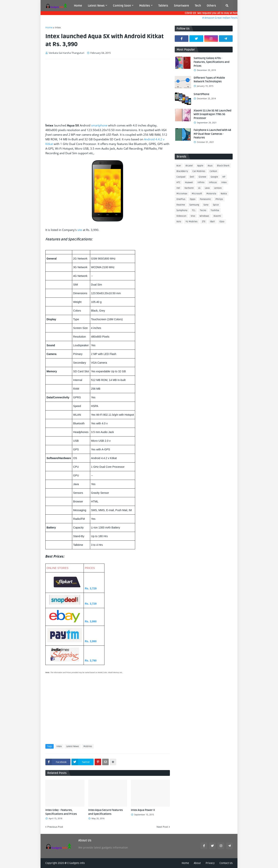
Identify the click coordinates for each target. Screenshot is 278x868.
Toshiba (215, 210)
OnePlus (181, 199)
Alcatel (189, 166)
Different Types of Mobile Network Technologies (209, 80)
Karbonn (189, 188)
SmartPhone (201, 94)
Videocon (181, 216)
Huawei (189, 182)
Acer (179, 166)
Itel (178, 188)
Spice (216, 205)
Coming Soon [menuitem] (122, 6)
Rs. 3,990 (91, 621)
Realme (181, 205)
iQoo (222, 222)
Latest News (73, 746)
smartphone (99, 125)
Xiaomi (217, 216)
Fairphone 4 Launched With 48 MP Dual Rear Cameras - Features (212, 134)
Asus (210, 166)
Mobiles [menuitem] (145, 6)
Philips (219, 199)
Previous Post (55, 827)
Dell (192, 177)
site (80, 230)
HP (224, 177)
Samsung (194, 205)
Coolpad (181, 177)
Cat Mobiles (199, 171)
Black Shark (223, 166)
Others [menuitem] (211, 6)
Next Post (162, 827)
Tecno (203, 210)
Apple (200, 166)
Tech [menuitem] (198, 6)
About (197, 863)
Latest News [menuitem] (96, 6)
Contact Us (226, 863)
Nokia (224, 194)
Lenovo (218, 188)
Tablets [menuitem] (163, 6)
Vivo (193, 216)
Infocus (213, 182)
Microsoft (197, 194)
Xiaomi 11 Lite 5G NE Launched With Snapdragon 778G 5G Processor (212, 114)
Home (49, 27)
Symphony (182, 210)
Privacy (210, 863)
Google (214, 177)
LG (199, 188)
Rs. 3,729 (91, 588)
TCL (194, 210)
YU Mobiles (192, 222)
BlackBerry (182, 171)
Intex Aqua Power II (143, 810)
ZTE (204, 222)
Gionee (202, 177)
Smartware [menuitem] (181, 6)
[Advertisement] (108, 91)
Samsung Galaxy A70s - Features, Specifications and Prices (211, 62)
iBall (212, 222)
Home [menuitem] (78, 6)
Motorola (211, 194)
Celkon (213, 171)
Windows (204, 216)
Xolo (179, 222)
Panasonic (205, 199)
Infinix (201, 182)
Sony (206, 205)
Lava (207, 188)
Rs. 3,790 (91, 661)
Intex (58, 27)
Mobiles (88, 746)
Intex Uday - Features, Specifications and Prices (61, 812)
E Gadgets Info (76, 863)
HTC (178, 182)
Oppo (193, 199)
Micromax (182, 194)
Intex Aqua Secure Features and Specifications (106, 812)
